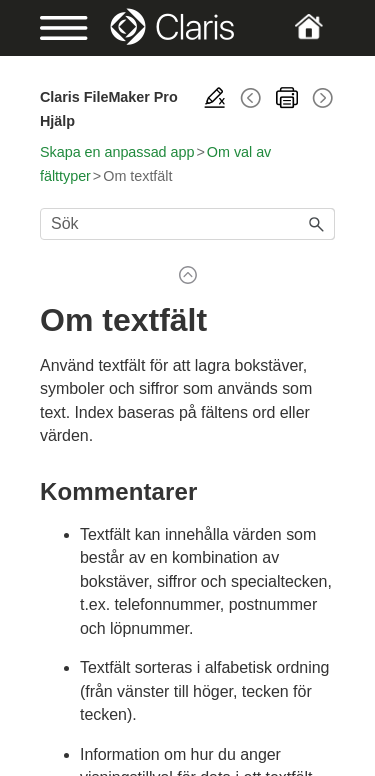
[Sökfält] (187, 224)
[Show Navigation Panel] (53, 28)
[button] (317, 224)
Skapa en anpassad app (117, 152)
